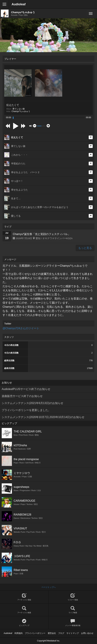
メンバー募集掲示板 (73, 623)
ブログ (61, 633)
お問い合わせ (87, 633)
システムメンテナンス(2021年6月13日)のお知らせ (32, 403)
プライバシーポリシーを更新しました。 (26, 410)
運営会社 (52, 633)
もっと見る (85, 248)
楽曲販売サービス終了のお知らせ (22, 396)
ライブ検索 (73, 610)
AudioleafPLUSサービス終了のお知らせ (26, 389)
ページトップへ (49, 587)
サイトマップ (73, 633)
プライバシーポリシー (35, 633)
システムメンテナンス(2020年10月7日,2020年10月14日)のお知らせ (43, 417)
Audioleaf (19, 4)
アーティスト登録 (24, 597)
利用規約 (19, 633)
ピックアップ (24, 623)
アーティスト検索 (24, 610)
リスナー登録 (73, 597)
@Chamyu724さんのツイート (21, 328)
